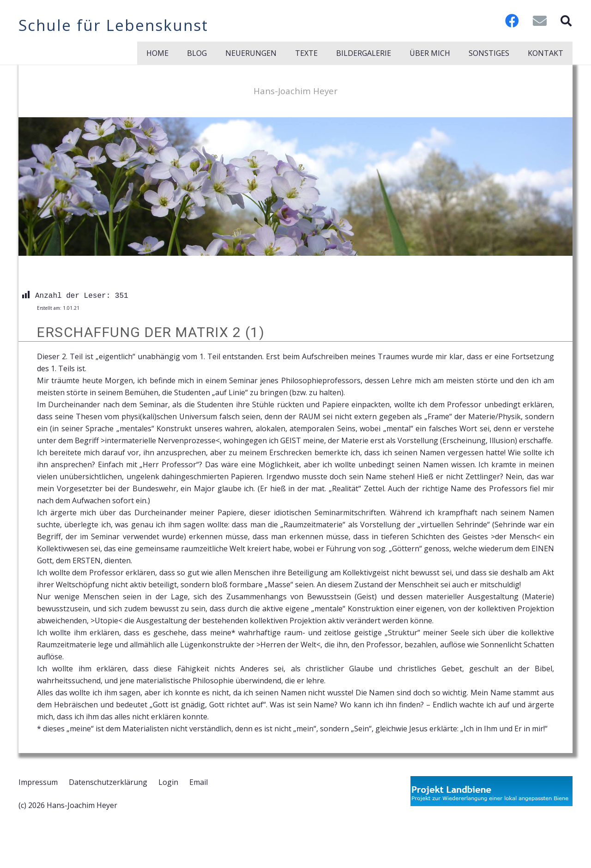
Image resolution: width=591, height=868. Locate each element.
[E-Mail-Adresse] (540, 21)
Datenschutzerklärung (108, 782)
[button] (566, 21)
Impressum (38, 782)
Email (199, 782)
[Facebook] (512, 21)
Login (168, 782)
